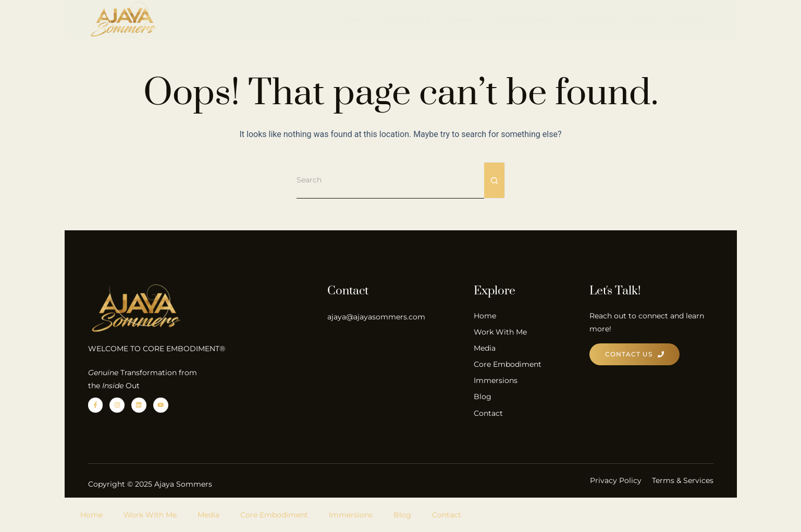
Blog (644, 20)
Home (353, 20)
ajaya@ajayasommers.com (376, 317)
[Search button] (495, 180)
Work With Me (407, 20)
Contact (688, 20)
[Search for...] (390, 180)
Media (462, 20)
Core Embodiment (524, 20)
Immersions (595, 20)
